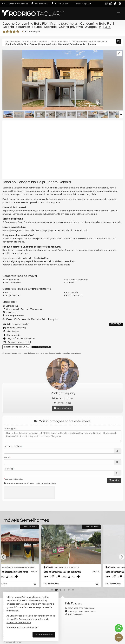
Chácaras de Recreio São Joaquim (36, 319)
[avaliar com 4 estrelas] (14, 32)
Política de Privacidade (19, 623)
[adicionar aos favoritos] (58, 584)
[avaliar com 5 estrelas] (18, 32)
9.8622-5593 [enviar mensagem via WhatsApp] (41, 4)
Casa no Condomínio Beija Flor (25, 24)
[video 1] (63, 150)
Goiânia (7, 319)
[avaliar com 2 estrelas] (7, 32)
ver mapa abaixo (15, 316)
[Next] (122, 557)
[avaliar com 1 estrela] (4, 32)
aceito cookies (44, 635)
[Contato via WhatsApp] (119, 628)
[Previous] (3, 557)
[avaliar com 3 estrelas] (11, 32)
